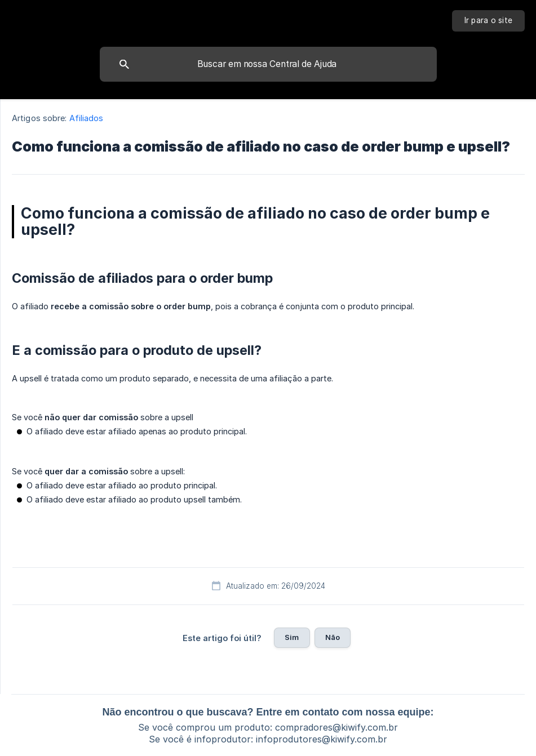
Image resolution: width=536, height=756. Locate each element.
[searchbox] (268, 64)
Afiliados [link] (87, 118)
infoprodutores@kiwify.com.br (322, 739)
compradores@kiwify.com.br (336, 727)
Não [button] (333, 637)
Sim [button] (292, 637)
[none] (489, 21)
